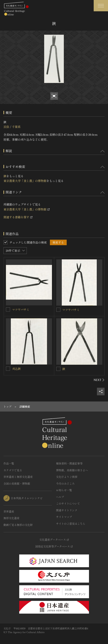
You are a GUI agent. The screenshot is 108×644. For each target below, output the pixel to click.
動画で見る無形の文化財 (18, 525)
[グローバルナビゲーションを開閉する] (101, 6)
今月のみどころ (65, 484)
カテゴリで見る (13, 470)
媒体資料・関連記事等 (69, 463)
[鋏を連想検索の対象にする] (58, 369)
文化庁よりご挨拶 (67, 477)
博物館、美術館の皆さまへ (72, 470)
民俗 (6, 127)
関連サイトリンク (67, 510)
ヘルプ (60, 497)
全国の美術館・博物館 (17, 484)
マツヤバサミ (21, 309)
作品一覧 (9, 463)
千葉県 (16, 127)
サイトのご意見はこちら (71, 524)
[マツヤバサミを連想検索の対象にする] (8, 309)
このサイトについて (68, 503)
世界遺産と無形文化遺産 (18, 477)
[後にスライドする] (99, 380)
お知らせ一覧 (64, 490)
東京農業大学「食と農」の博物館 (25, 181)
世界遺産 (9, 511)
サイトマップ (64, 517)
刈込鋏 (16, 369)
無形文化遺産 (11, 518)
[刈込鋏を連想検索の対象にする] (8, 369)
